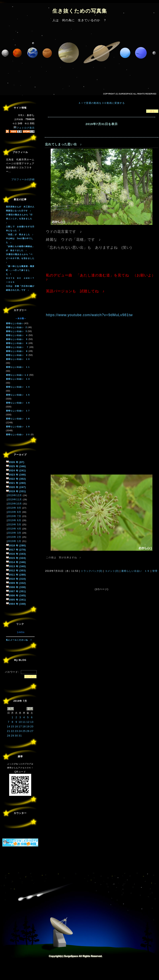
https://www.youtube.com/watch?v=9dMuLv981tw (89, 315)
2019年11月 (15, 500)
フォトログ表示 (24, 128)
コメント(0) (111, 571)
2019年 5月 (14, 525)
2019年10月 (15, 504)
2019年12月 (15, 495)
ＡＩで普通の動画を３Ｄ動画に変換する (102, 103)
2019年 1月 (14, 541)
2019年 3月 (14, 533)
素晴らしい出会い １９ (136, 571)
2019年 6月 (14, 520)
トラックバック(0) (92, 571)
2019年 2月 (14, 537)
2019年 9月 (14, 508)
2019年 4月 (14, 529)
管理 (155, 571)
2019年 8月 (14, 512)
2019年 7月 (14, 516)
